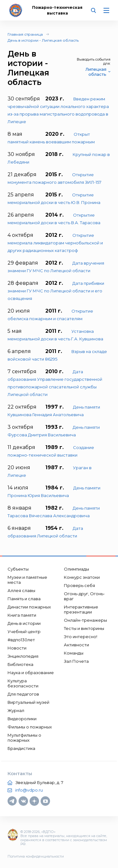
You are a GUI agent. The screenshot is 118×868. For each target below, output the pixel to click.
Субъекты (18, 569)
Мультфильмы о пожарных (24, 738)
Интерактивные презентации (81, 609)
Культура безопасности (23, 683)
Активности (76, 645)
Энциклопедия (23, 656)
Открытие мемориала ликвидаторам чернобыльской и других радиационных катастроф (55, 243)
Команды (74, 653)
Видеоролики (22, 719)
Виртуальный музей (28, 702)
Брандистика (21, 748)
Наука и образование (31, 673)
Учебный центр (24, 632)
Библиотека (20, 664)
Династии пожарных (29, 607)
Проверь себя (79, 585)
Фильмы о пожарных (30, 727)
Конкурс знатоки (82, 577)
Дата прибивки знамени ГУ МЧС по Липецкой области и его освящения (56, 291)
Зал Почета (76, 661)
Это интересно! (81, 637)
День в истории (24, 623)
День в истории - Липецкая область (43, 40)
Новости (17, 648)
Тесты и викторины (84, 628)
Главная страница (25, 34)
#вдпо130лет (21, 640)
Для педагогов (23, 694)
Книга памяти (22, 615)
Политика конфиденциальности (36, 856)
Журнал (16, 710)
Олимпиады (76, 569)
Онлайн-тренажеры (85, 620)
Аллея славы (21, 590)
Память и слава (24, 599)
